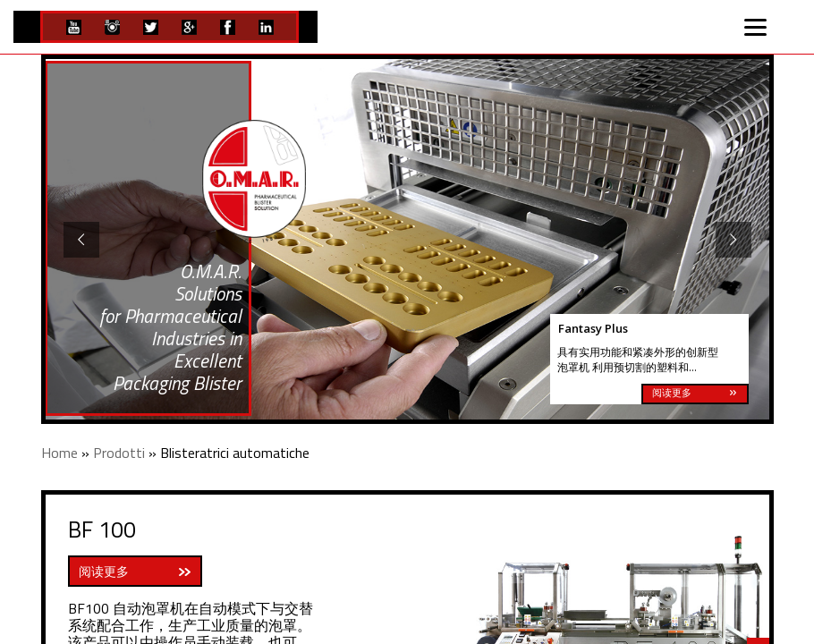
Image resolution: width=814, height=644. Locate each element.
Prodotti (119, 453)
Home (59, 453)
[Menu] (756, 25)
